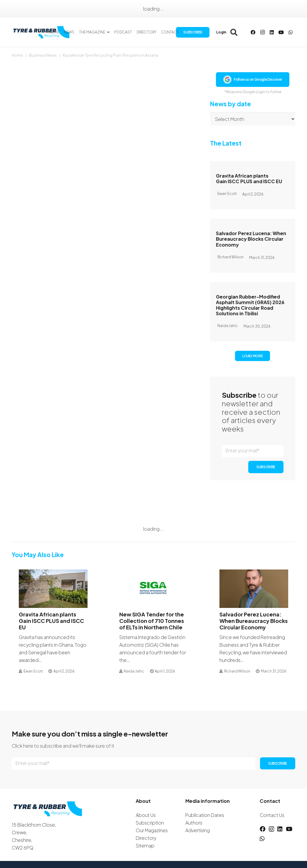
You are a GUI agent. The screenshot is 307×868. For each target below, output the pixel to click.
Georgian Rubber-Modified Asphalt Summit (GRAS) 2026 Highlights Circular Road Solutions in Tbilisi (250, 305)
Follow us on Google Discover (253, 80)
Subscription (150, 823)
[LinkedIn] (272, 32)
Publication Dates (205, 815)
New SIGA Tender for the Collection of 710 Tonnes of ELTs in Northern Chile (152, 621)
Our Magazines (152, 830)
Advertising (198, 830)
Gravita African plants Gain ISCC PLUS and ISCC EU (249, 178)
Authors (194, 823)
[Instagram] (262, 32)
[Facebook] (253, 32)
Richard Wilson (237, 671)
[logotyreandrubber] (42, 32)
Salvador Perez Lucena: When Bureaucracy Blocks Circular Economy (251, 239)
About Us (146, 815)
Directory (146, 838)
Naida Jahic (134, 671)
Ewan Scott (33, 671)
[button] (107, 32)
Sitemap (145, 846)
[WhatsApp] (291, 32)
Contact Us (272, 815)
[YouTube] (281, 32)
